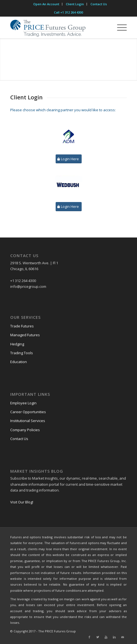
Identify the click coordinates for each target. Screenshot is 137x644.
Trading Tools (22, 353)
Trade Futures (22, 326)
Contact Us (99, 4)
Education (19, 362)
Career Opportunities (28, 412)
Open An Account (46, 4)
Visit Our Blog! (22, 502)
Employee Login (23, 403)
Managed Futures (25, 335)
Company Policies (25, 430)
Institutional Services (28, 421)
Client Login (75, 4)
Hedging (17, 344)
